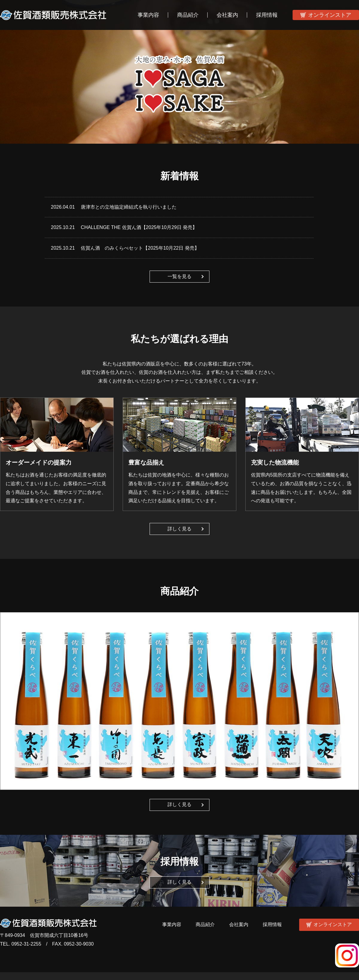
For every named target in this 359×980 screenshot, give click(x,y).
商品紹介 (188, 15)
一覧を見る (180, 276)
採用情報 (267, 15)
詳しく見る (180, 529)
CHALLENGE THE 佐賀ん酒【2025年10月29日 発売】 (139, 227)
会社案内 (227, 15)
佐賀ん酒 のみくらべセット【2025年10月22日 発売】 (140, 248)
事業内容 (148, 15)
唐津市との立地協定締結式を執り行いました (129, 207)
